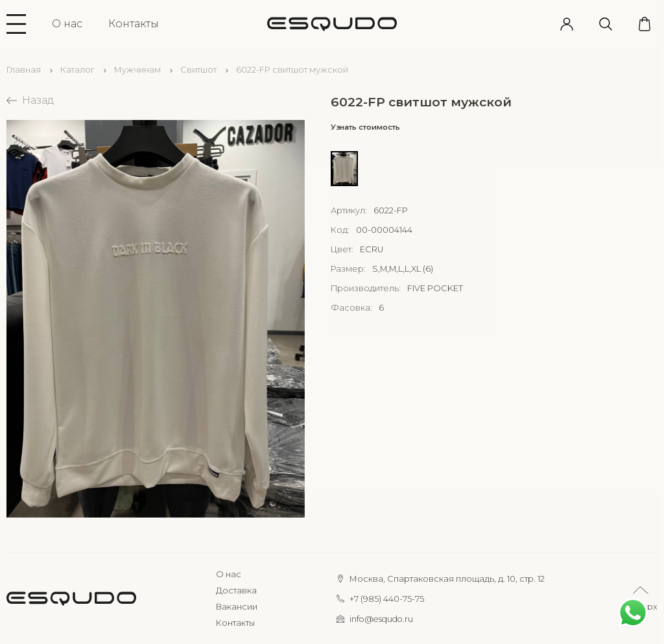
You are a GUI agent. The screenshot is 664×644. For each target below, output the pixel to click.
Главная (24, 70)
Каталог (77, 70)
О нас (67, 24)
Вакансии (237, 607)
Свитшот (198, 70)
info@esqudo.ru (381, 619)
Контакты (134, 24)
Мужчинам (137, 70)
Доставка (236, 590)
